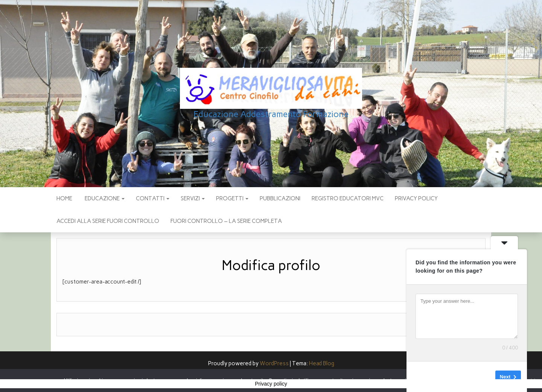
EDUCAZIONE (104, 198)
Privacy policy (416, 198)
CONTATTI (153, 198)
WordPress (274, 363)
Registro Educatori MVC (348, 198)
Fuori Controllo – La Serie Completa (226, 221)
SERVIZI (193, 198)
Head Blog (322, 363)
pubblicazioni (280, 198)
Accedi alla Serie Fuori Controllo (108, 221)
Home (64, 198)
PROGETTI (232, 198)
